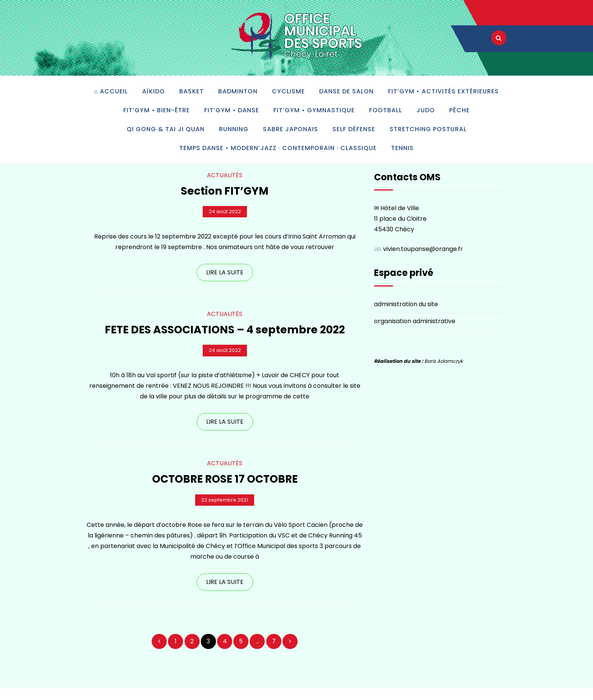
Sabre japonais (290, 129)
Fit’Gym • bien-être (157, 110)
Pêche (459, 110)
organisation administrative (415, 321)
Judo (426, 110)
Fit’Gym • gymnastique (314, 110)
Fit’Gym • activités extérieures (443, 91)
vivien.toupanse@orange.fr (423, 249)
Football (386, 110)
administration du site (406, 304)
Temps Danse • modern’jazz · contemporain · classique (278, 148)
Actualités (225, 175)
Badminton (238, 91)
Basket (192, 91)
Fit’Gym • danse (232, 110)
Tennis (402, 148)
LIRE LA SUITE (225, 272)
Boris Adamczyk (444, 361)
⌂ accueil (111, 91)
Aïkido (154, 91)
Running (234, 129)
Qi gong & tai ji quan (166, 129)
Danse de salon (346, 91)
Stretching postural (428, 129)
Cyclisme (288, 91)
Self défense (354, 129)
